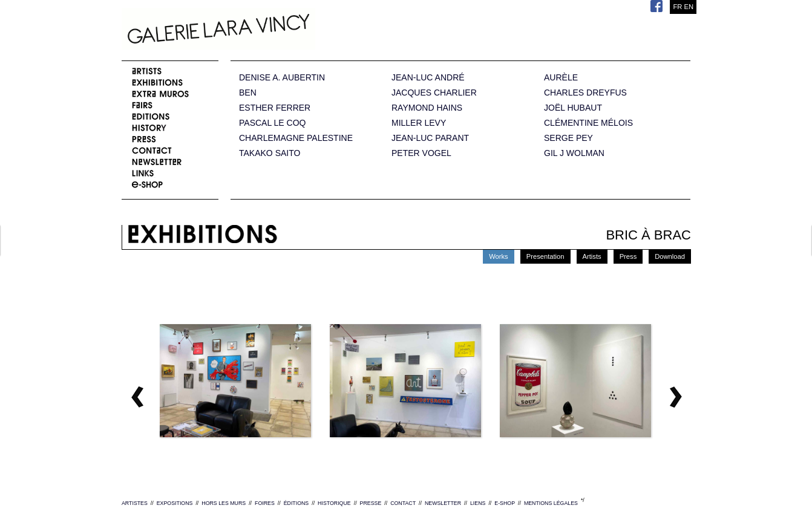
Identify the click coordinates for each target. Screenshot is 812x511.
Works (499, 256)
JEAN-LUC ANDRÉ (428, 78)
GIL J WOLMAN (574, 153)
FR (677, 7)
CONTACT (403, 503)
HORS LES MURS (224, 503)
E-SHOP (505, 503)
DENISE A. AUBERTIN (282, 78)
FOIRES (265, 503)
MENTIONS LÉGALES (551, 503)
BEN (248, 93)
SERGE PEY (568, 138)
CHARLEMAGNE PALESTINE (296, 138)
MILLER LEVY (419, 123)
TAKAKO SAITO (270, 153)
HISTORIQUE (334, 503)
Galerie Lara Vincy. (279, 30)
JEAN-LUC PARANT (430, 138)
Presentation (545, 256)
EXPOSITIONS (175, 503)
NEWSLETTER (443, 503)
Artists (592, 256)
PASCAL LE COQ (272, 123)
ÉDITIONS (296, 503)
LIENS (478, 503)
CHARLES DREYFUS (585, 93)
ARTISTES (135, 503)
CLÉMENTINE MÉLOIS (588, 123)
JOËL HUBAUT (573, 108)
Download (670, 256)
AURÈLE (561, 78)
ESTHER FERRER (275, 108)
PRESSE (371, 503)
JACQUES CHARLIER (434, 93)
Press (628, 256)
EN (689, 7)
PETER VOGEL (421, 153)
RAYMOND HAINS (427, 108)
